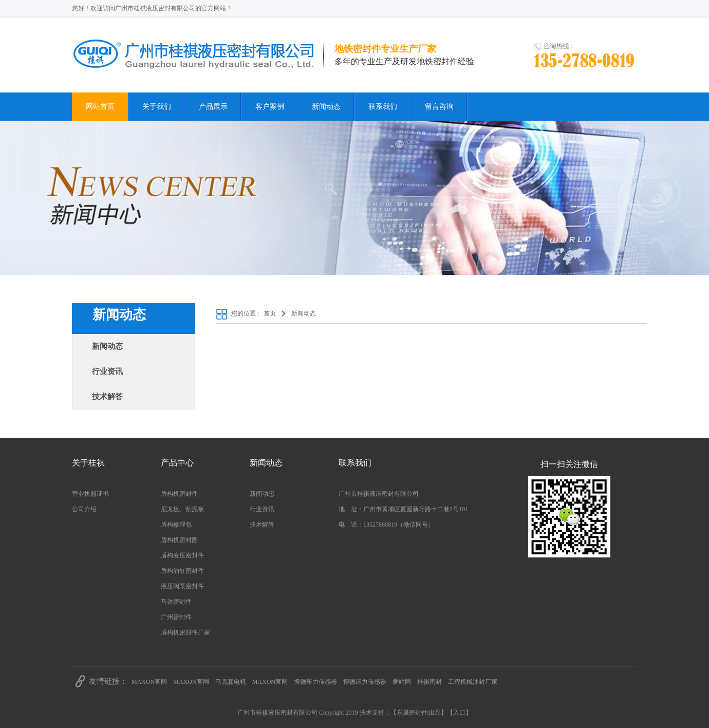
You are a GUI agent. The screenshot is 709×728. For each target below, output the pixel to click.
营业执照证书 (90, 494)
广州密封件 (176, 617)
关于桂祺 (88, 463)
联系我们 (383, 107)
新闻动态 (326, 107)
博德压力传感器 (315, 682)
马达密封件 (176, 602)
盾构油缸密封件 (182, 571)
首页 (270, 313)
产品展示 (213, 107)
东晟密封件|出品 (419, 713)
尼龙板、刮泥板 (182, 509)
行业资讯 (107, 371)
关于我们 (157, 107)
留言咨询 (439, 107)
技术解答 (107, 397)
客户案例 (270, 107)
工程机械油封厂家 (473, 682)
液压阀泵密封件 (182, 586)
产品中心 (177, 463)
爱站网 (402, 682)
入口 (459, 713)
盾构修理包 (176, 525)
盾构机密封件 (179, 494)
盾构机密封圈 (179, 540)
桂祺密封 (430, 682)
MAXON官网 (149, 682)
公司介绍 (84, 509)
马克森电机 (231, 682)
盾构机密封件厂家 (185, 632)
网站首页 (100, 107)
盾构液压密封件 (182, 555)
